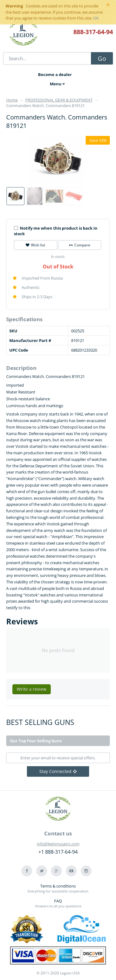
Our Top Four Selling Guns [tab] (36, 741)
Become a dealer (55, 74)
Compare (80, 245)
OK (96, 18)
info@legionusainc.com (58, 844)
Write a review (32, 689)
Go (102, 58)
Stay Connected (58, 771)
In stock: (58, 256)
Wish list (35, 245)
